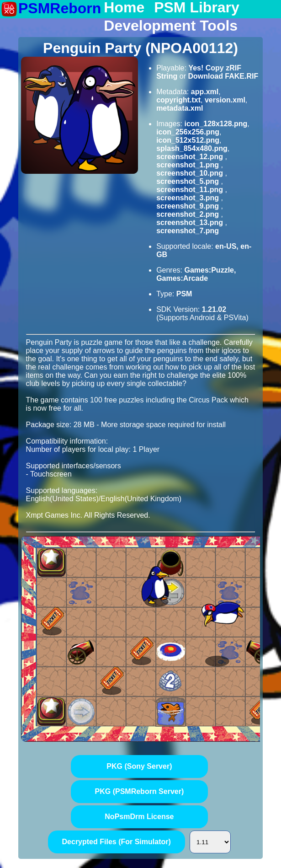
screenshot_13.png (191, 222)
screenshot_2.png (188, 214)
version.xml (225, 100)
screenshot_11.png (191, 190)
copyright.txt (178, 100)
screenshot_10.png (191, 173)
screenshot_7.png (188, 231)
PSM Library (197, 8)
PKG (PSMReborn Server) (140, 791)
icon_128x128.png (216, 124)
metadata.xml (180, 108)
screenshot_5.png (188, 181)
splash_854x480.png (192, 148)
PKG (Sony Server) (139, 766)
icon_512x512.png (188, 140)
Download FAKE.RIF (223, 76)
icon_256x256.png (188, 132)
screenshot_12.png (191, 157)
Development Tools (171, 26)
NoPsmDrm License (139, 817)
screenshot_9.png (188, 206)
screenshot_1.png (188, 165)
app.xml (205, 92)
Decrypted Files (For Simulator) (117, 842)
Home (124, 8)
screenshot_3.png (188, 198)
